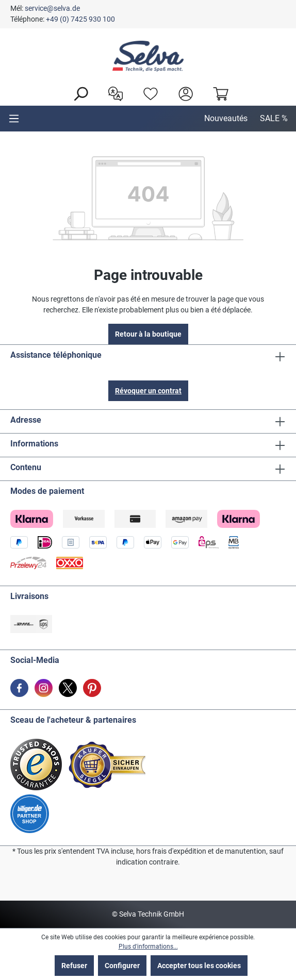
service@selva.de (52, 8)
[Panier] (218, 93)
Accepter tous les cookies (199, 966)
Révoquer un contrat (148, 391)
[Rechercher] (78, 93)
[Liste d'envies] (148, 93)
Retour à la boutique (148, 334)
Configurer (122, 966)
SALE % (274, 118)
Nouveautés (226, 118)
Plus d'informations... (148, 946)
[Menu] (14, 119)
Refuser (74, 966)
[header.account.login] (183, 93)
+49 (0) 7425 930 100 (80, 19)
